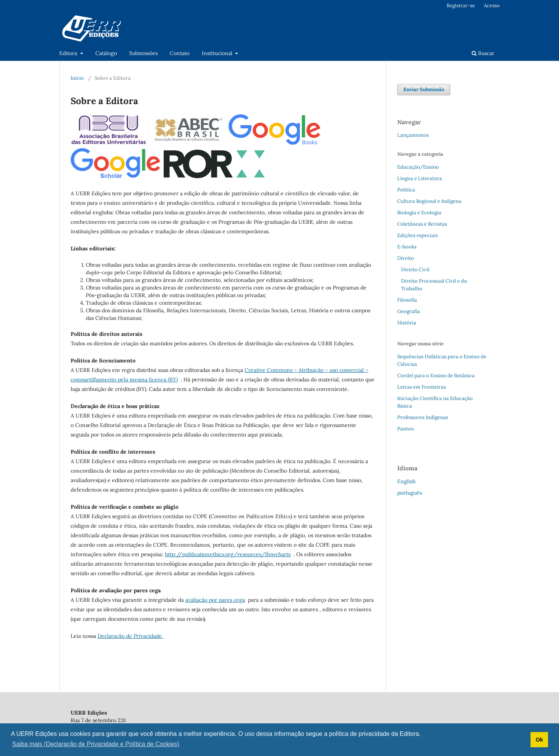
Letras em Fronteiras (422, 387)
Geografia (409, 311)
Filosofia (407, 300)
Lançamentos (413, 135)
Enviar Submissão (424, 89)
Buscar (483, 53)
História (407, 323)
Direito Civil (415, 270)
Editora (69, 53)
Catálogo (106, 53)
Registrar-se (461, 6)
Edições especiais (418, 235)
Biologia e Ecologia (419, 213)
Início (77, 78)
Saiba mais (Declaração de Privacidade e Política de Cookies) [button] (96, 744)
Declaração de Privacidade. (130, 636)
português (410, 493)
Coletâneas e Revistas (422, 224)
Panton (406, 429)
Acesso (492, 6)
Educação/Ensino (418, 167)
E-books (407, 247)
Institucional (218, 53)
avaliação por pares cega (215, 600)
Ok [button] (539, 740)
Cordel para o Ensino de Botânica (436, 376)
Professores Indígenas (423, 417)
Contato (180, 53)
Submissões (143, 53)
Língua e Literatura (420, 178)
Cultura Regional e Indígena (429, 201)
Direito (406, 258)
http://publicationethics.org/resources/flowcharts (228, 554)
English (406, 481)
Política (406, 190)
